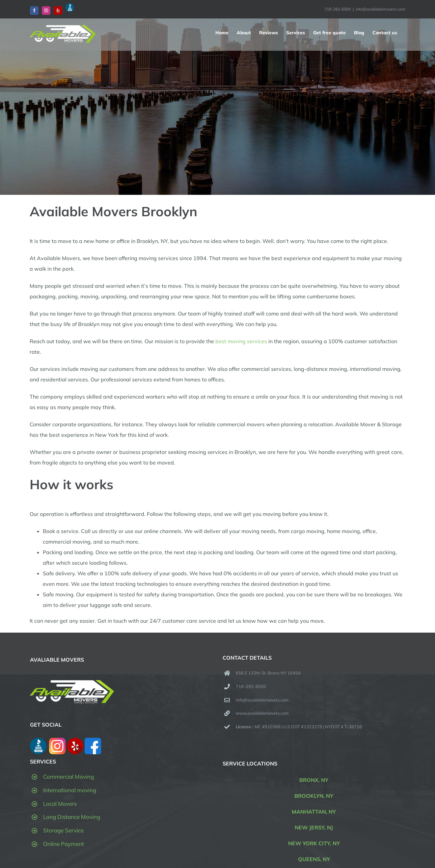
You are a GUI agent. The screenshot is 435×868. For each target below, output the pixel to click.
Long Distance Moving (72, 817)
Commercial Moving (68, 777)
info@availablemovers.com (381, 9)
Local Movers (60, 804)
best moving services (241, 341)
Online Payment (64, 844)
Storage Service (63, 830)
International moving (70, 790)
